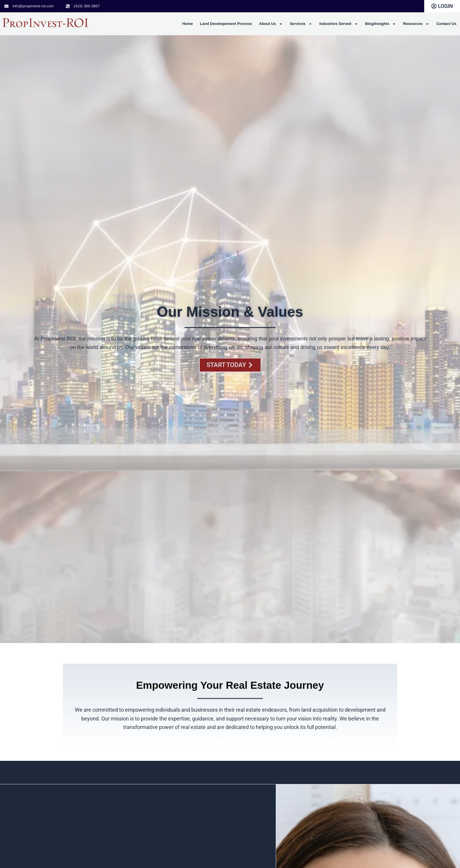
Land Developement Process (226, 24)
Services (301, 24)
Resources (416, 24)
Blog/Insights (381, 24)
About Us (271, 24)
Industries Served (339, 24)
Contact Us (446, 24)
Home (187, 24)
